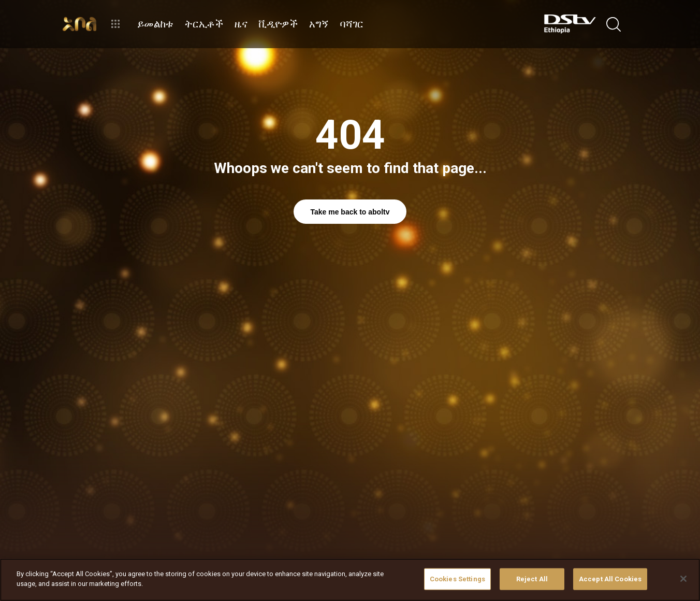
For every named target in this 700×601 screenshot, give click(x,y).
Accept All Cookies (610, 579)
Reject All (532, 579)
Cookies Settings (457, 579)
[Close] (683, 579)
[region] (350, 580)
